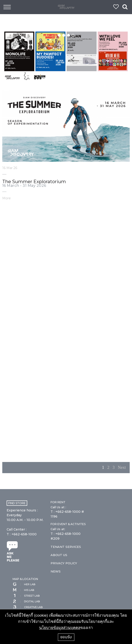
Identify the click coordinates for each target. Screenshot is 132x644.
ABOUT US (59, 555)
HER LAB (24, 584)
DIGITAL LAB (26, 601)
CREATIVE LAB (28, 607)
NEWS (56, 571)
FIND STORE (17, 503)
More (7, 198)
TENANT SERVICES (66, 547)
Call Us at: (58, 529)
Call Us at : (58, 507)
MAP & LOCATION (25, 579)
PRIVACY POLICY (64, 563)
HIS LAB (23, 590)
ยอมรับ (66, 637)
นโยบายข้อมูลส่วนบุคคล (60, 628)
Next (122, 467)
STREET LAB (26, 596)
